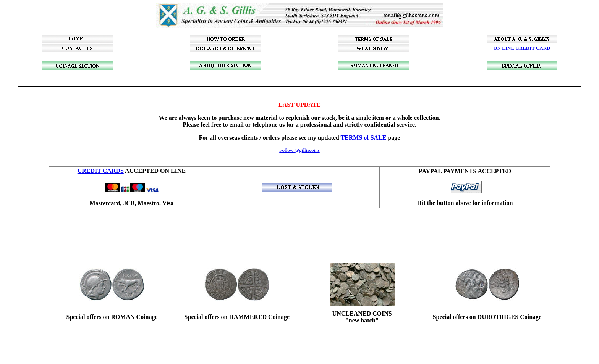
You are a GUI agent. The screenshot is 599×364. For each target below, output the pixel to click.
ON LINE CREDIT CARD (522, 48)
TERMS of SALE (363, 138)
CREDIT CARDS (101, 171)
